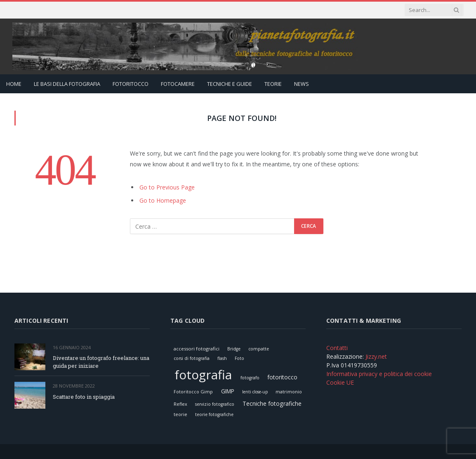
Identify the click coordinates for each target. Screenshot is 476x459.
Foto (239, 358)
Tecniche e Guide (230, 84)
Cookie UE (340, 382)
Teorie (273, 84)
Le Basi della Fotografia (67, 84)
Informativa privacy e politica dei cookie (379, 374)
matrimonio (289, 392)
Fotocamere (178, 84)
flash (222, 358)
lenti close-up (255, 392)
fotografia (203, 375)
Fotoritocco (131, 84)
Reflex (180, 404)
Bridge (234, 349)
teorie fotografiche (214, 414)
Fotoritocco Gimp (193, 392)
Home (14, 84)
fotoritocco (282, 377)
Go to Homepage (163, 200)
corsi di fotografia (192, 358)
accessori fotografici (197, 349)
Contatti (337, 348)
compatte (259, 349)
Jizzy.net (376, 356)
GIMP (228, 391)
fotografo (250, 378)
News (302, 84)
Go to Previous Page (167, 187)
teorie (180, 414)
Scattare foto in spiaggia (84, 397)
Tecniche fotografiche (272, 403)
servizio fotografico (215, 404)
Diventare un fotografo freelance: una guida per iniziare (101, 362)
